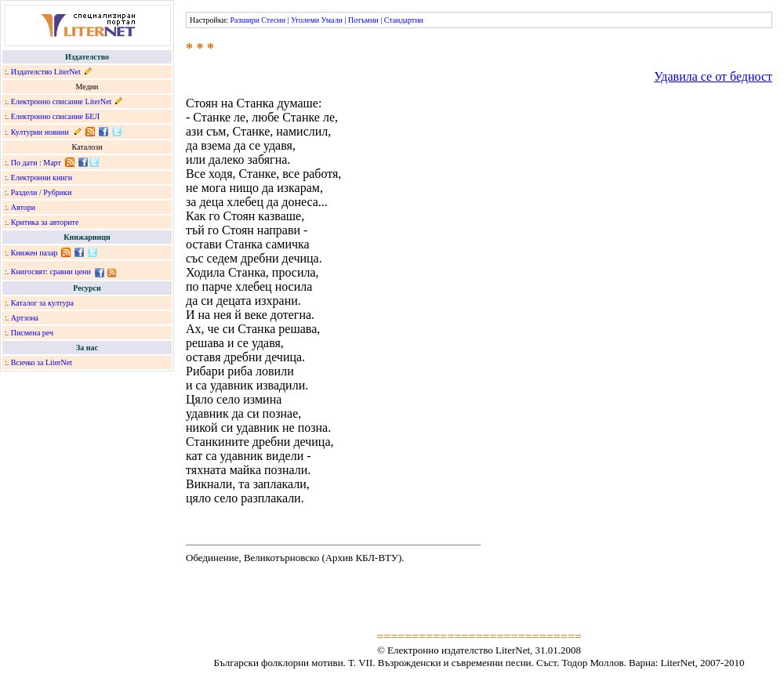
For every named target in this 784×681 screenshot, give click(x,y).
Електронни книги (42, 177)
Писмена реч (32, 333)
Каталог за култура (42, 303)
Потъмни (363, 20)
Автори (23, 207)
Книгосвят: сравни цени (51, 272)
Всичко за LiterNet (42, 362)
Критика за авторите (45, 222)
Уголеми (305, 20)
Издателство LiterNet (46, 72)
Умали (332, 20)
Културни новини (40, 132)
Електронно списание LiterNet (62, 101)
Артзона (25, 318)
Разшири (244, 20)
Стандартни (404, 20)
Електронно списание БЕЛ (55, 116)
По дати (24, 163)
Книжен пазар (34, 253)
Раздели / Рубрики (42, 192)
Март (52, 163)
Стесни (273, 20)
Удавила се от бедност (713, 76)
